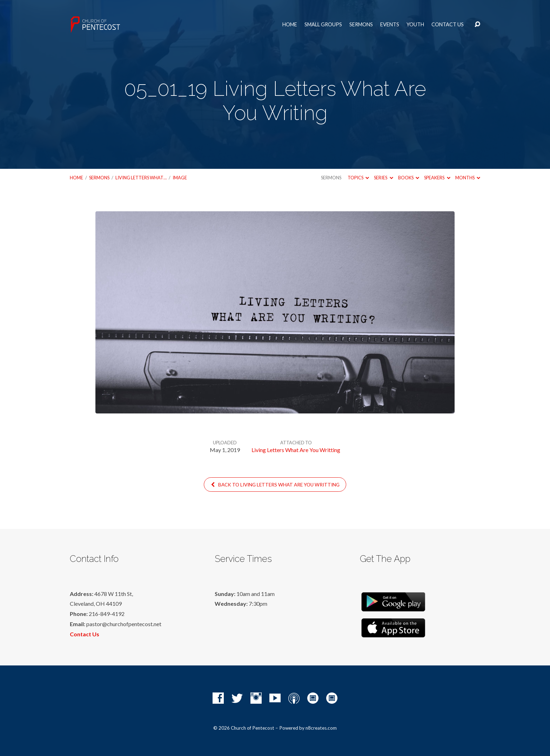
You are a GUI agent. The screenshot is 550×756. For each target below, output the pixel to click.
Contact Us (448, 25)
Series (383, 178)
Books (409, 178)
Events (390, 25)
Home (290, 25)
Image (180, 178)
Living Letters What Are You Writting (296, 450)
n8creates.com (321, 728)
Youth (415, 25)
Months (468, 178)
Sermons (361, 25)
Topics (358, 178)
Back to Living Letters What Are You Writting (275, 485)
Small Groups (323, 25)
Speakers (437, 178)
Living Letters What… (141, 178)
